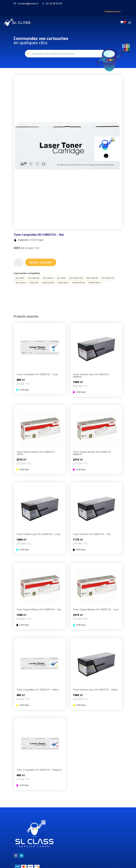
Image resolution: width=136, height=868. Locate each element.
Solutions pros (114, 11)
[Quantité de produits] (18, 262)
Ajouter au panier (41, 262)
